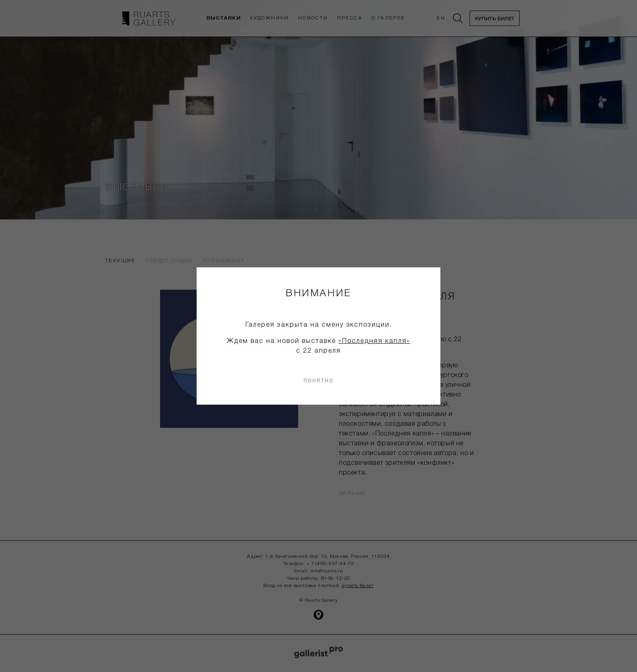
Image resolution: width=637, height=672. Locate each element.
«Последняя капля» (374, 341)
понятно (318, 380)
